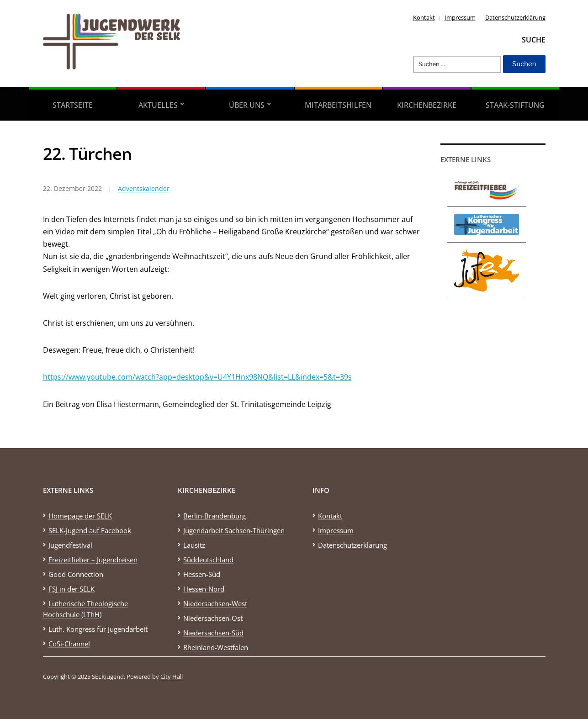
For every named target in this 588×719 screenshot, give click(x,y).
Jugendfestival (70, 545)
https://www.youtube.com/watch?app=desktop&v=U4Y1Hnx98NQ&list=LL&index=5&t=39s (197, 377)
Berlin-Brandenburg (215, 516)
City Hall (172, 677)
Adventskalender (144, 188)
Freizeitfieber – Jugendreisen (93, 560)
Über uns (247, 105)
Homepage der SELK (80, 516)
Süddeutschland (208, 560)
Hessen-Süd (202, 574)
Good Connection (76, 574)
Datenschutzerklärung (515, 17)
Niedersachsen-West (215, 603)
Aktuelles (158, 105)
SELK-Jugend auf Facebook (90, 530)
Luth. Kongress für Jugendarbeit (98, 629)
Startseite (73, 105)
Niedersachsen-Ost (213, 618)
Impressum (460, 17)
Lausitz (194, 545)
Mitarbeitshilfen (338, 105)
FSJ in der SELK (72, 589)
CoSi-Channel (69, 644)
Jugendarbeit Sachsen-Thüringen (234, 530)
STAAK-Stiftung (515, 105)
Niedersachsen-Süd (213, 633)
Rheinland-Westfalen (216, 647)
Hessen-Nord (204, 589)
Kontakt (424, 17)
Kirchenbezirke (427, 105)
